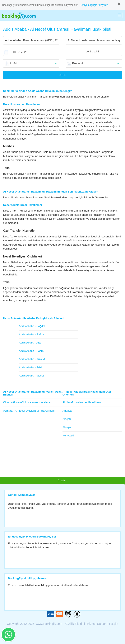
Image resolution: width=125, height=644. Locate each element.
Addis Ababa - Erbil (30, 367)
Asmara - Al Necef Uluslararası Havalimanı (29, 411)
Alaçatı (67, 419)
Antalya (67, 411)
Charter (62, 480)
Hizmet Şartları (97, 624)
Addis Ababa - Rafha (31, 334)
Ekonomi (77, 63)
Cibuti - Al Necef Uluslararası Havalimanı (28, 402)
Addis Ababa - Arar (30, 343)
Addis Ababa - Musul (31, 376)
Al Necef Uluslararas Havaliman (82, 402)
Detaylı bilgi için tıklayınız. (94, 5)
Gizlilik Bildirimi (75, 624)
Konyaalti (68, 435)
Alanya (67, 427)
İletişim (114, 624)
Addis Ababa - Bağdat (32, 326)
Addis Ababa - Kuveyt (32, 359)
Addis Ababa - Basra (31, 351)
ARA (63, 75)
